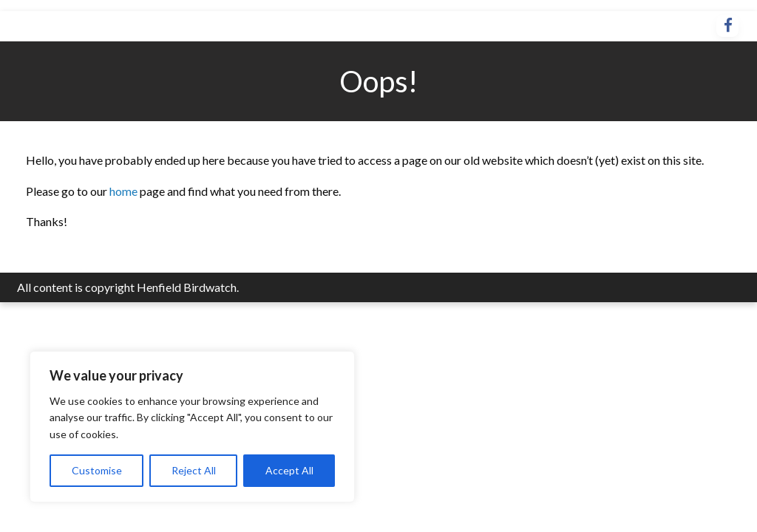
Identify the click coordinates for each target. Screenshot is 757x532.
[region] (192, 427)
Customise (97, 470)
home (125, 191)
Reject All (194, 470)
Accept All (289, 470)
